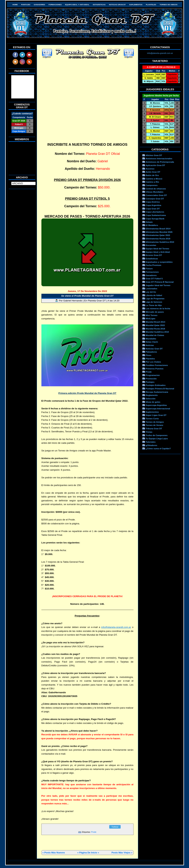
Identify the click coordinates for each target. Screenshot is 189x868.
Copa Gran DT (153, 209)
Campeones (152, 185)
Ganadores (39, 5)
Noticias (150, 345)
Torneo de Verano (155, 425)
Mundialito (151, 339)
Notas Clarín (152, 342)
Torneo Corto (152, 418)
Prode (94, 832)
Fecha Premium (154, 265)
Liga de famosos (154, 302)
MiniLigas (151, 318)
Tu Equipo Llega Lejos (157, 438)
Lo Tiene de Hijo (154, 305)
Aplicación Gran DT (155, 165)
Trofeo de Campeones (157, 435)
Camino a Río (153, 182)
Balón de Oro (152, 175)
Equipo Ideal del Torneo (157, 249)
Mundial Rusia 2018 (155, 329)
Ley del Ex (151, 292)
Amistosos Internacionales (159, 158)
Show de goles (153, 402)
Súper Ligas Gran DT (156, 415)
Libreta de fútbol (154, 295)
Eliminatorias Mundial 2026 (159, 232)
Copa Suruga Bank (155, 219)
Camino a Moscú (154, 179)
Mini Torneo (152, 315)
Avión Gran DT (153, 172)
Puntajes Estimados (156, 385)
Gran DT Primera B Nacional (160, 282)
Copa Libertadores (155, 212)
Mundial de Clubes (155, 335)
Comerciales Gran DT (156, 195)
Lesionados (152, 288)
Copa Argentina (153, 205)
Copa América (153, 202)
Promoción (151, 379)
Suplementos (136, 5)
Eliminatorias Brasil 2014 (158, 229)
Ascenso (150, 169)
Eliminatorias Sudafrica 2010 (160, 242)
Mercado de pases (155, 312)
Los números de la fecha (158, 308)
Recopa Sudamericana (157, 392)
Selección (151, 399)
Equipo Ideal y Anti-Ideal (77, 5)
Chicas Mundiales (155, 192)
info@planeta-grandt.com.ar (116, 627)
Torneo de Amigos (169, 5)
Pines (149, 355)
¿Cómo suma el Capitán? (158, 448)
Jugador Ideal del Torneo (158, 285)
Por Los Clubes (153, 362)
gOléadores (152, 445)
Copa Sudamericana (156, 215)
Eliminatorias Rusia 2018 (158, 239)
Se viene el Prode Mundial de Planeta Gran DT (87, 296)
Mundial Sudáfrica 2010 (157, 332)
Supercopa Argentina (156, 405)
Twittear (115, 827)
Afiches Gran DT (154, 155)
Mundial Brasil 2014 (156, 322)
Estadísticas (99, 5)
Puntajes (26, 5)
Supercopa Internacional (158, 408)
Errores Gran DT (154, 255)
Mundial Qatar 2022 (155, 325)
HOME (15, 5)
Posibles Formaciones (157, 365)
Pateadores (151, 352)
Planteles (151, 5)
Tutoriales (151, 442)
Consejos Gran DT (155, 199)
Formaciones (55, 5)
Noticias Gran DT (117, 5)
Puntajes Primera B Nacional (160, 389)
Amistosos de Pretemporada (160, 162)
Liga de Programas (155, 298)
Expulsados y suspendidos (159, 262)
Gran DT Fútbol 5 (154, 278)
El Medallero (152, 225)
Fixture (149, 268)
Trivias (149, 432)
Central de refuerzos (156, 189)
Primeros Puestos (155, 369)
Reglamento (152, 395)
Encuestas (151, 245)
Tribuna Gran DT (154, 428)
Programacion (153, 375)
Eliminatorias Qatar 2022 (158, 235)
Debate (149, 222)
